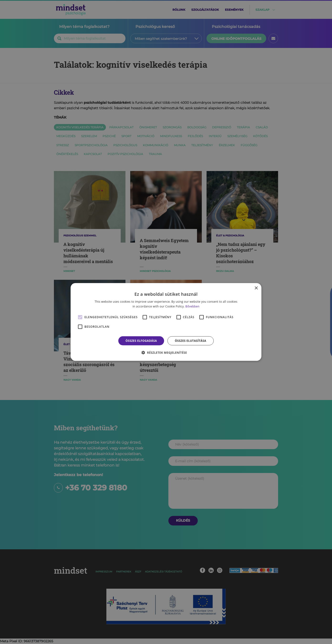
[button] (166, 353)
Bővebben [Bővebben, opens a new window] (192, 306)
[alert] (166, 322)
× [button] (256, 288)
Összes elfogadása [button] (141, 341)
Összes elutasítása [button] (191, 341)
